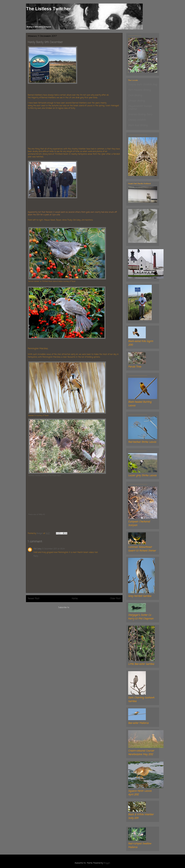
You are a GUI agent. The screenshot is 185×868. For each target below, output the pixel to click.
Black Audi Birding (138, 125)
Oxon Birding (135, 95)
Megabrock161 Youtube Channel (140, 108)
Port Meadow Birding (139, 90)
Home (75, 599)
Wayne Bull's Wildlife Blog (143, 85)
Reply (36, 556)
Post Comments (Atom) (80, 608)
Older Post (115, 599)
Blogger (107, 863)
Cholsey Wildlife (137, 120)
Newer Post (34, 599)
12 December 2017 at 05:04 (53, 549)
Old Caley (37, 549)
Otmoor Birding (136, 101)
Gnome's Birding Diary (140, 115)
